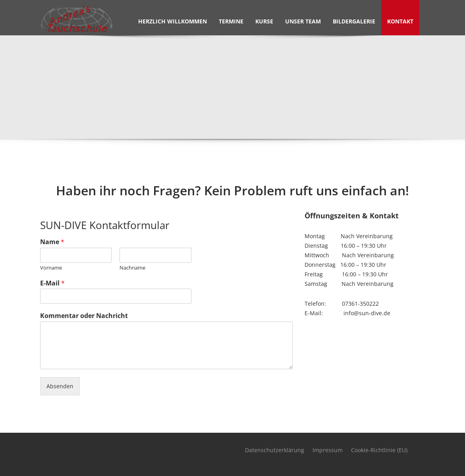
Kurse (264, 21)
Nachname (132, 268)
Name (52, 242)
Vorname (51, 268)
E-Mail (52, 283)
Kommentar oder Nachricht (84, 316)
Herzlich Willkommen (173, 21)
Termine (231, 21)
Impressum (328, 450)
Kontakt (400, 21)
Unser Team (303, 21)
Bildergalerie (354, 21)
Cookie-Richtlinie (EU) (379, 450)
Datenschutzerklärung (275, 450)
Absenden (60, 386)
